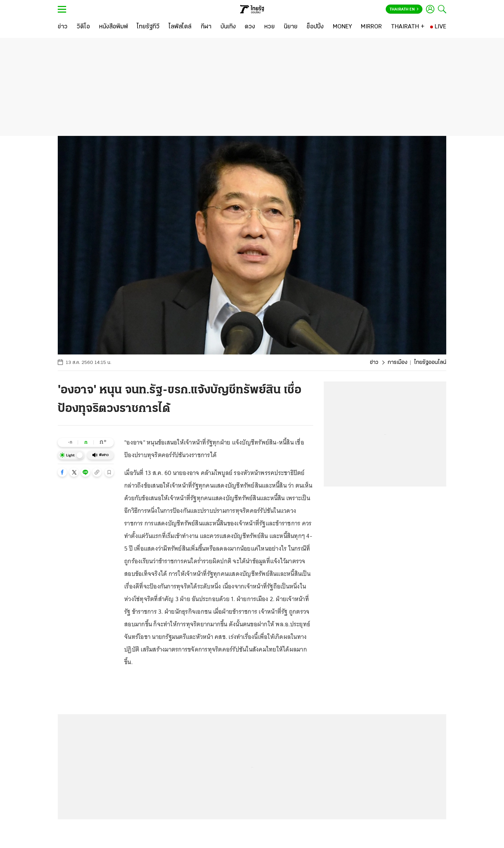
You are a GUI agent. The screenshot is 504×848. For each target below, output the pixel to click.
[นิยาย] (291, 27)
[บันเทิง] (228, 27)
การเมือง (397, 363)
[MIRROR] (371, 27)
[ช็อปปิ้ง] (315, 27)
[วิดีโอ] (83, 27)
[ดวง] (250, 27)
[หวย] (269, 27)
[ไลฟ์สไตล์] (180, 27)
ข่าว (374, 363)
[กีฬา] (206, 27)
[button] (62, 472)
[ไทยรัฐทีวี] (148, 27)
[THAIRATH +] (408, 27)
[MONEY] (342, 27)
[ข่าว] (63, 27)
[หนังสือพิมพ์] (114, 27)
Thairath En (404, 9)
